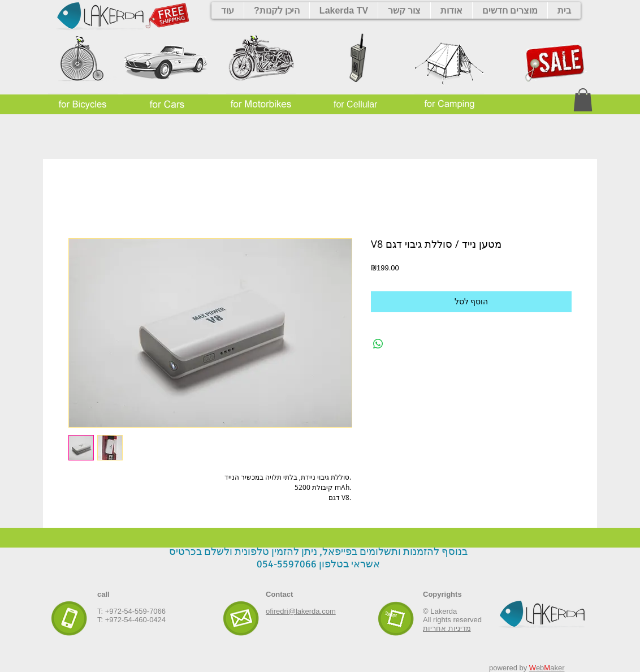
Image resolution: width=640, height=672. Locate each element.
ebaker (547, 668)
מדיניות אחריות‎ (447, 628)
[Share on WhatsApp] (378, 344)
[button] (583, 100)
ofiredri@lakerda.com (301, 611)
